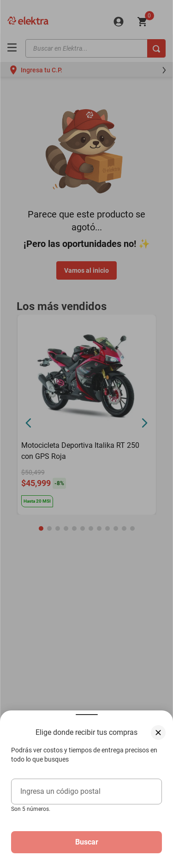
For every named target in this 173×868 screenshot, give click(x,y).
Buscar (87, 842)
